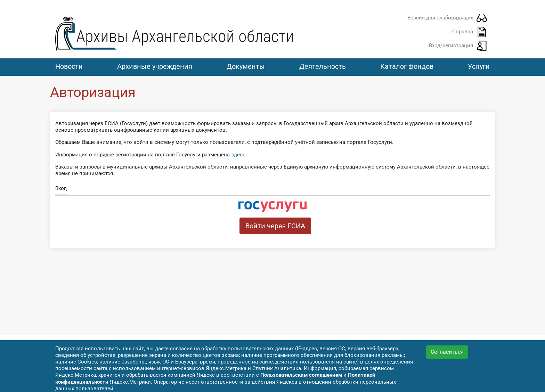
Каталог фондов (407, 66)
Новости (69, 66)
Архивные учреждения (155, 66)
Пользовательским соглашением (301, 375)
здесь (238, 155)
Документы (246, 66)
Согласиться (447, 352)
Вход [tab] (61, 188)
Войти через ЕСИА (275, 226)
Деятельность (323, 66)
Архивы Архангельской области (185, 36)
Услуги (479, 66)
